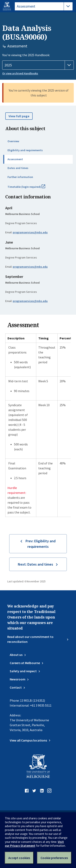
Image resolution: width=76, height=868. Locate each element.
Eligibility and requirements (25, 150)
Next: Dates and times (35, 564)
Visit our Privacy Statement (34, 844)
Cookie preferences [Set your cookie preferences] (54, 858)
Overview (13, 141)
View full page (19, 116)
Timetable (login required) (31, 188)
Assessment (15, 159)
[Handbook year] (38, 65)
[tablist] (44, 6)
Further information (20, 177)
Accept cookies (19, 858)
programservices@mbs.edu (30, 232)
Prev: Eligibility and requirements (41, 544)
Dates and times (18, 168)
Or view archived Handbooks (20, 73)
